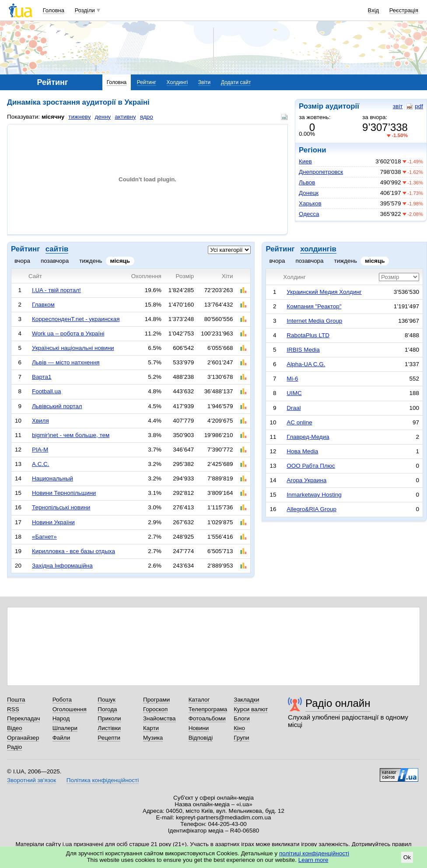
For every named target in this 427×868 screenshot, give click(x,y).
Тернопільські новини (61, 507)
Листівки (109, 728)
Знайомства (159, 718)
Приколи (109, 718)
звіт (398, 106)
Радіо (14, 747)
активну (125, 117)
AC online (299, 422)
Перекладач (23, 718)
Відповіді (201, 738)
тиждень (91, 261)
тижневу (79, 117)
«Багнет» (44, 537)
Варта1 (42, 377)
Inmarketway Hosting (314, 495)
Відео (15, 728)
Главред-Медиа (308, 437)
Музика (153, 738)
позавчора (55, 261)
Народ (61, 718)
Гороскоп (155, 709)
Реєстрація (404, 10)
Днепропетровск (321, 172)
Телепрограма (208, 709)
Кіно (239, 728)
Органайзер (23, 738)
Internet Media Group (314, 321)
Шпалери (65, 728)
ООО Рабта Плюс (311, 466)
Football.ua (47, 391)
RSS (13, 709)
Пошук (107, 700)
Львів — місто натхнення (66, 362)
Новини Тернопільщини (64, 493)
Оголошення (70, 709)
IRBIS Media (303, 350)
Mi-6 (292, 379)
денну (103, 117)
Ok (407, 857)
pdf (415, 106)
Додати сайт (236, 82)
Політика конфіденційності (103, 780)
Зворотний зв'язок (31, 780)
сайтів (57, 249)
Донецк (309, 193)
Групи (241, 738)
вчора (22, 261)
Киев (305, 161)
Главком (43, 305)
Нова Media (302, 451)
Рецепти (109, 738)
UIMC (294, 393)
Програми (156, 700)
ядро (147, 117)
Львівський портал (57, 406)
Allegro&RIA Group (311, 509)
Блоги (242, 718)
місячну (53, 117)
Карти (151, 728)
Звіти (205, 82)
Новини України (53, 522)
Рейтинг (147, 82)
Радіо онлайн (338, 703)
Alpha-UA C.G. (306, 364)
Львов (307, 182)
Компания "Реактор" (314, 306)
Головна (54, 10)
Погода (107, 709)
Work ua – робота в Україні (68, 333)
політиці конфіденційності (314, 853)
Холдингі (177, 82)
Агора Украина (306, 480)
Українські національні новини (73, 348)
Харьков (310, 203)
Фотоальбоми (207, 718)
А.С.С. (41, 464)
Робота (62, 700)
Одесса (309, 214)
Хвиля (40, 421)
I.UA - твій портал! (56, 290)
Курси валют (251, 709)
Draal (294, 408)
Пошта (16, 700)
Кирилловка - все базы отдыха (73, 551)
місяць (120, 261)
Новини (199, 728)
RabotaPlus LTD (308, 335)
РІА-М (40, 450)
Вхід (374, 10)
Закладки (246, 700)
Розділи (85, 10)
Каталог (199, 700)
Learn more (313, 860)
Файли (61, 738)
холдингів (318, 249)
